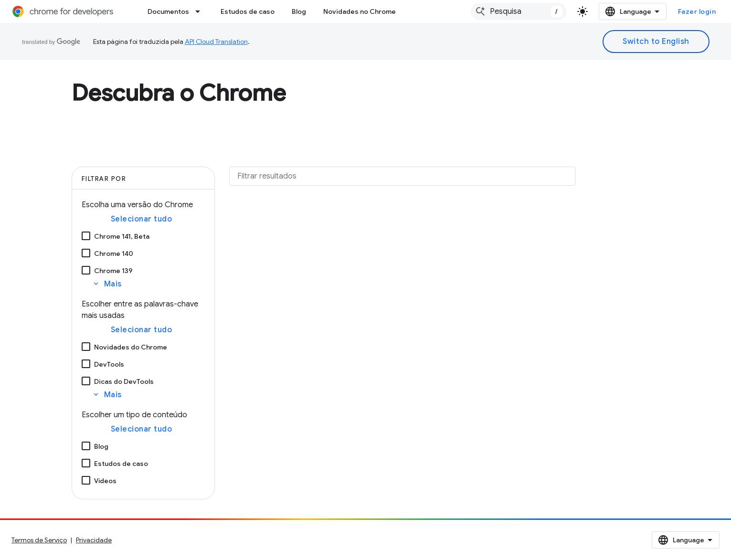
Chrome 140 (114, 254)
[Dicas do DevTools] (86, 381)
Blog (299, 11)
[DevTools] (86, 364)
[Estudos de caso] (86, 463)
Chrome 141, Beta (122, 236)
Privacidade (94, 540)
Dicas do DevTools (124, 381)
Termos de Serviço (39, 540)
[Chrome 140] (86, 253)
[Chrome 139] (86, 270)
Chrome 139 (113, 271)
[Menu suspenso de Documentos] (201, 11)
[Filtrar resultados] (402, 176)
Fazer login (697, 11)
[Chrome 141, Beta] (86, 236)
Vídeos (105, 481)
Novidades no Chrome (360, 11)
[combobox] (519, 11)
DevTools (109, 364)
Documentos (168, 11)
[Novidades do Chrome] (86, 347)
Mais (107, 284)
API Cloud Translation (216, 42)
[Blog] (86, 446)
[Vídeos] (86, 480)
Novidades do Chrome (131, 347)
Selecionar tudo (142, 219)
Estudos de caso (248, 11)
